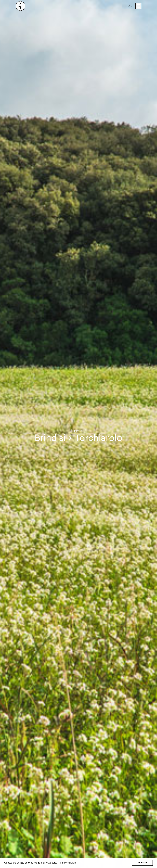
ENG (130, 6)
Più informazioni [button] (67, 863)
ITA (124, 6)
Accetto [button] (142, 863)
